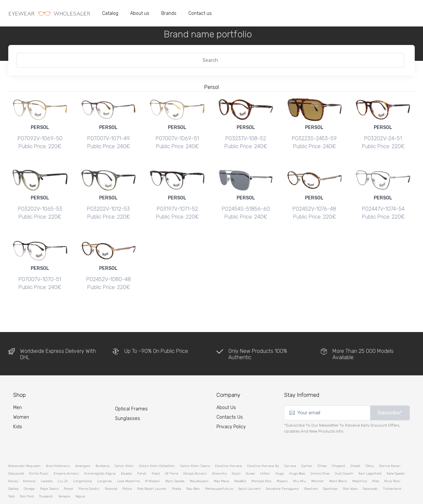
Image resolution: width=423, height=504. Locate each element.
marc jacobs (175, 462)
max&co (240, 462)
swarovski (370, 469)
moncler (318, 462)
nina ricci (392, 462)
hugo (280, 454)
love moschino (128, 462)
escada (126, 454)
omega (29, 469)
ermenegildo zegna (100, 454)
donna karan (390, 446)
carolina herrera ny (263, 446)
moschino (360, 462)
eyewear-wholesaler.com (102, 493)
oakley (13, 469)
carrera (290, 446)
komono (29, 462)
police (127, 469)
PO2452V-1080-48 (109, 266)
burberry (102, 446)
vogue (80, 477)
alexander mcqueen (24, 446)
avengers (83, 446)
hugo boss (297, 454)
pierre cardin (89, 469)
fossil (156, 454)
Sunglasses (128, 399)
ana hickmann (58, 446)
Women (21, 398)
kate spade (396, 454)
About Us (226, 388)
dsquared (16, 454)
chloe (322, 446)
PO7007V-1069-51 (177, 138)
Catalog (110, 13)
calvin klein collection (157, 446)
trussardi (46, 477)
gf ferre (172, 454)
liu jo (63, 462)
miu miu (300, 462)
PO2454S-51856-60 (246, 202)
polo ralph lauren (152, 469)
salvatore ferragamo (282, 469)
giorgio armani (195, 454)
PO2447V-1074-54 (383, 202)
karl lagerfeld (370, 454)
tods (11, 477)
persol (68, 469)
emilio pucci (39, 454)
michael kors (261, 462)
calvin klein (124, 446)
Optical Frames (131, 389)
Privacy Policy (231, 408)
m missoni (153, 462)
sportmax (330, 469)
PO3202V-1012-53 (108, 202)
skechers (311, 469)
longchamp (82, 462)
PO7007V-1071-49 (109, 138)
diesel (355, 446)
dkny (370, 446)
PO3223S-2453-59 (314, 138)
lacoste (47, 462)
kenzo (13, 462)
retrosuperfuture (219, 469)
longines (104, 462)
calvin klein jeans (195, 446)
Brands (169, 13)
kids (18, 408)
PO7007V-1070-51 (40, 266)
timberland (392, 469)
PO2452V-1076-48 (314, 202)
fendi (142, 454)
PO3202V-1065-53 (40, 202)
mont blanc (338, 462)
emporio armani (66, 454)
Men (18, 388)
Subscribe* (390, 394)
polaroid (111, 469)
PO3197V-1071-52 (177, 202)
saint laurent (250, 469)
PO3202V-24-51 (383, 138)
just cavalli (344, 454)
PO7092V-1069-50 (40, 138)
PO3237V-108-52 (246, 138)
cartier (307, 446)
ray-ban (193, 469)
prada (176, 469)
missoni (282, 462)
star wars (350, 469)
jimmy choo (320, 454)
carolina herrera (229, 446)
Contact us (200, 13)
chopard (338, 446)
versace (64, 477)
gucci (236, 454)
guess (250, 454)
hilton (265, 454)
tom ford (27, 477)
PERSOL (40, 127)
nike (376, 462)
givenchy (219, 454)
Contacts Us (230, 398)
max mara (221, 462)
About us (140, 13)
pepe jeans (49, 469)
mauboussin (199, 462)
